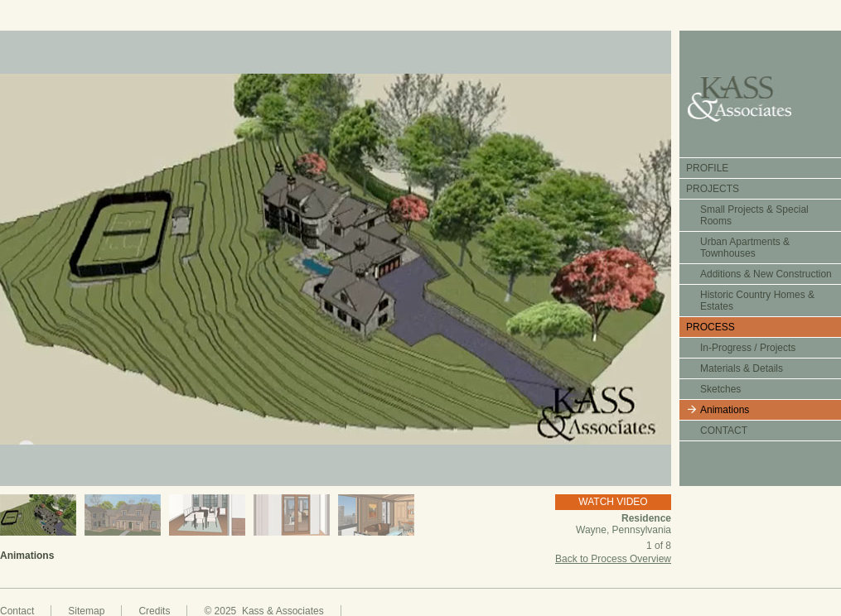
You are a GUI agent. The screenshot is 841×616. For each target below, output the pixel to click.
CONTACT (724, 431)
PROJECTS (713, 189)
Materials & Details (742, 368)
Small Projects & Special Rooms (754, 215)
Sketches (720, 389)
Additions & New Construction (766, 274)
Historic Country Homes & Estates (757, 301)
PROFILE (707, 168)
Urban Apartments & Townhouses (745, 248)
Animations (725, 410)
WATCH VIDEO (613, 502)
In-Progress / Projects (748, 348)
